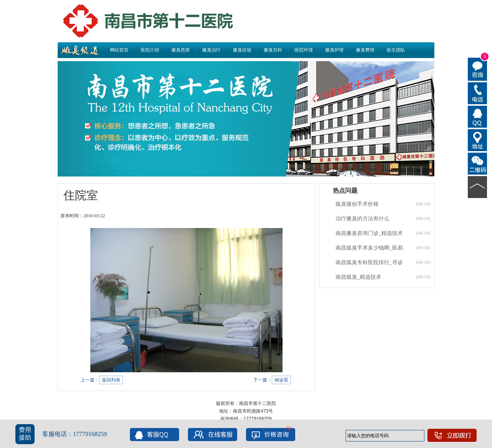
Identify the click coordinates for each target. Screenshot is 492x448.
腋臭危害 (181, 50)
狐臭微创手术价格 (357, 204)
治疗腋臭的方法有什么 (362, 219)
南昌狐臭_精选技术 (358, 277)
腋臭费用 (365, 50)
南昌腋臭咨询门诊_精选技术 (369, 233)
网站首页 (119, 50)
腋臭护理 (334, 50)
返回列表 (111, 380)
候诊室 (281, 380)
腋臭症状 (242, 50)
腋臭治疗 (211, 50)
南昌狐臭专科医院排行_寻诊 (369, 262)
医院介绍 (150, 50)
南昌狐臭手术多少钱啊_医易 (369, 248)
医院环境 (304, 50)
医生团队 (396, 50)
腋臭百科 (273, 50)
